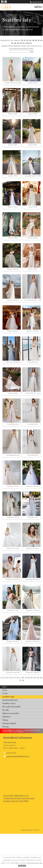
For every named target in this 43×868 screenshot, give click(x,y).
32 (24, 40)
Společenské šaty (10, 734)
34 (27, 40)
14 (35, 712)
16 (41, 712)
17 (20, 715)
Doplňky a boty (9, 738)
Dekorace (6, 751)
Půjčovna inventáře (11, 748)
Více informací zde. (35, 863)
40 (36, 40)
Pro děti (6, 744)
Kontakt (6, 761)
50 (18, 43)
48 (15, 43)
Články (5, 754)
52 (21, 43)
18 (23, 715)
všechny (29, 43)
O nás (5, 728)
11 (26, 712)
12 (29, 712)
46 (12, 43)
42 (38, 40)
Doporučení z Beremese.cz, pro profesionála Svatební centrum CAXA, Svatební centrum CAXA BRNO (19, 833)
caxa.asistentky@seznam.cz (18, 791)
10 (23, 712)
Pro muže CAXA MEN (11, 741)
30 (22, 40)
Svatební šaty (8, 731)
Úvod (5, 724)
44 (41, 40)
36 (30, 40)
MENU (38, 7)
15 (38, 712)
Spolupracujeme (9, 758)
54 (23, 43)
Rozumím (22, 866)
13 (32, 712)
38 (33, 40)
